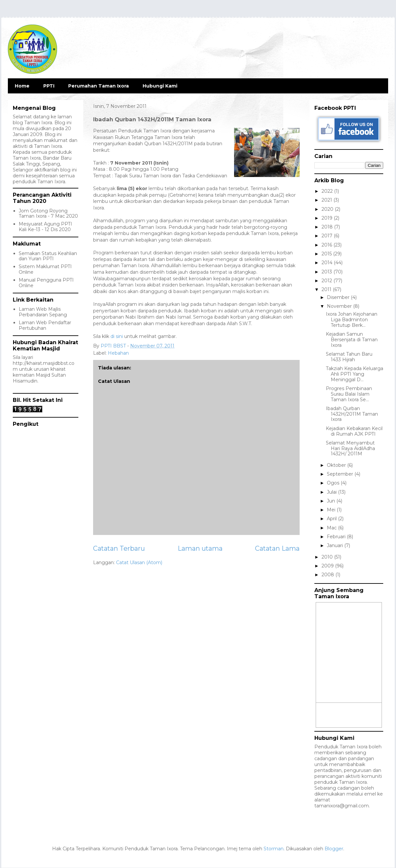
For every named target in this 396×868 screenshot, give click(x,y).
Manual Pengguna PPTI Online (46, 283)
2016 (327, 245)
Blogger (334, 849)
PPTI (49, 86)
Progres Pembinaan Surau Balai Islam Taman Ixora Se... (349, 394)
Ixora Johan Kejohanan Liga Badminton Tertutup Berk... (352, 320)
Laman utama (200, 548)
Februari (337, 537)
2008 (328, 575)
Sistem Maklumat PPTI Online (45, 269)
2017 (328, 236)
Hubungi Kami (160, 86)
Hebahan (118, 353)
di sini (117, 336)
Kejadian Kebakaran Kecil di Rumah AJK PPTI (354, 431)
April (332, 519)
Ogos (334, 483)
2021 (327, 200)
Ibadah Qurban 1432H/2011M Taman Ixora (352, 414)
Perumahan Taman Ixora (99, 86)
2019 (328, 218)
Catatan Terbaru (119, 548)
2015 (327, 254)
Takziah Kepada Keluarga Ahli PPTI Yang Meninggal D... (355, 374)
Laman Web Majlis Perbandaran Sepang (43, 312)
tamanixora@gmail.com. (342, 806)
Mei (332, 510)
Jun (332, 501)
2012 (327, 281)
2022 (328, 191)
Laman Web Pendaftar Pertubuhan (45, 325)
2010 (328, 557)
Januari (336, 545)
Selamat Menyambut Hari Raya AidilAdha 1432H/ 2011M (350, 448)
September (341, 474)
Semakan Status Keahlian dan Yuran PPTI (48, 256)
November (340, 306)
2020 (328, 209)
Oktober (337, 465)
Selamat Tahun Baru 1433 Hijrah (349, 357)
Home (22, 86)
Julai (332, 492)
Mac (332, 528)
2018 (328, 227)
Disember (339, 297)
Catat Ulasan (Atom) (139, 562)
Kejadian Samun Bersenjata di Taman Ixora (352, 340)
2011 (327, 289)
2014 (328, 263)
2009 (328, 566)
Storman (274, 849)
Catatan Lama (277, 548)
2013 (327, 272)
